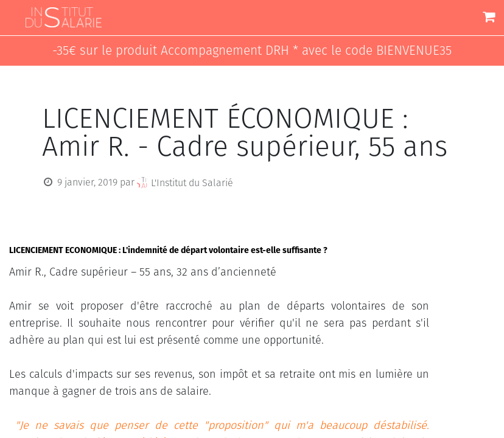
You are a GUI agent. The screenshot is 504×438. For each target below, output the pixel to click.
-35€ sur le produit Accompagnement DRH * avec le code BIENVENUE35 (252, 51)
